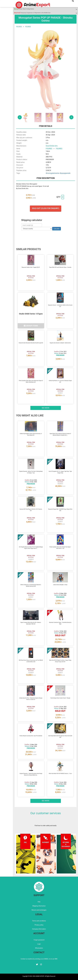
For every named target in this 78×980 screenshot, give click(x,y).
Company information (39, 929)
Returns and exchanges (39, 910)
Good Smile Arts (52, 146)
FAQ (39, 902)
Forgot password (39, 940)
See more (46, 408)
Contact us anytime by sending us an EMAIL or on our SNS (39, 959)
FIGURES (19, 27)
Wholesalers (39, 948)
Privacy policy (39, 925)
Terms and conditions (39, 921)
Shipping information (39, 906)
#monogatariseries (53, 173)
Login (39, 944)
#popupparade (65, 173)
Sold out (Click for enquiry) (45, 208)
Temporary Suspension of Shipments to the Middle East (32, 13)
